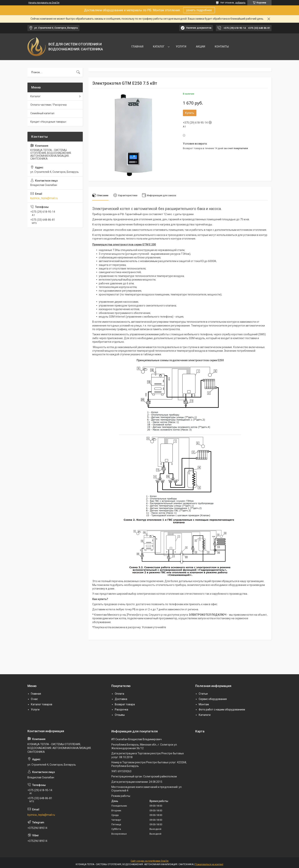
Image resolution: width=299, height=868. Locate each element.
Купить (190, 113)
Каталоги (205, 715)
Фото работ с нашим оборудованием (222, 710)
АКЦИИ (201, 47)
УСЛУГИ (181, 47)
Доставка (121, 699)
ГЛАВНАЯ (137, 47)
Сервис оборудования (213, 699)
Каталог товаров (42, 704)
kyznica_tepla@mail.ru (44, 198)
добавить (240, 3)
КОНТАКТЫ (222, 47)
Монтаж (204, 704)
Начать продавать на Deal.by (44, 3)
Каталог (35, 96)
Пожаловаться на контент (209, 864)
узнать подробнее (199, 10)
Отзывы (120, 715)
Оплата (119, 694)
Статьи (203, 694)
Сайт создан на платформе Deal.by (150, 861)
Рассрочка (121, 710)
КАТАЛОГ (159, 47)
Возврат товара (125, 704)
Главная (36, 694)
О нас (34, 699)
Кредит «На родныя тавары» (48, 122)
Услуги (35, 710)
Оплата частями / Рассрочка (48, 105)
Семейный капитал (42, 113)
